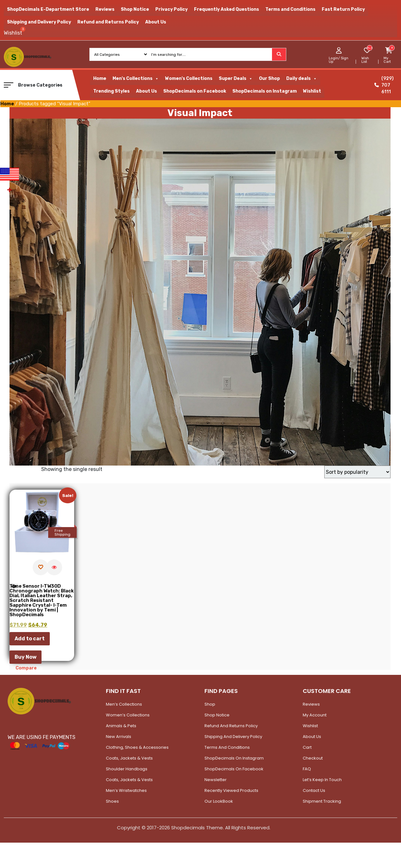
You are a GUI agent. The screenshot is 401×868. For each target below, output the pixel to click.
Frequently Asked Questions (226, 9)
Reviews (105, 9)
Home (100, 78)
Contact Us (314, 790)
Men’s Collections (124, 704)
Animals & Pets (121, 726)
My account (315, 715)
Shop (210, 704)
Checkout (313, 758)
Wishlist (312, 91)
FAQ (307, 769)
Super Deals (236, 79)
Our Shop (269, 78)
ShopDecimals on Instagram (265, 91)
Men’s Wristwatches (126, 790)
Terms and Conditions (290, 9)
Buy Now (26, 657)
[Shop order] (357, 472)
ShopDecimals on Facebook (195, 91)
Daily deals (302, 79)
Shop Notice (135, 9)
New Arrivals (119, 737)
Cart (307, 747)
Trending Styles (111, 91)
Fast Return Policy (343, 9)
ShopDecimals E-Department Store (48, 9)
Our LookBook (219, 801)
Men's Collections (136, 79)
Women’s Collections (128, 715)
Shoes (112, 801)
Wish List (365, 60)
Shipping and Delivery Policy (39, 22)
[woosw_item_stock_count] (369, 48)
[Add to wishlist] (41, 567)
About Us (156, 22)
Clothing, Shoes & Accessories (137, 747)
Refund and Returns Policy (108, 22)
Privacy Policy (171, 9)
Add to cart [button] (30, 639)
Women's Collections (189, 78)
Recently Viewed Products (231, 790)
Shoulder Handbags (127, 769)
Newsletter (216, 780)
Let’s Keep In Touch (322, 780)
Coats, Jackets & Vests (129, 758)
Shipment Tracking (322, 801)
